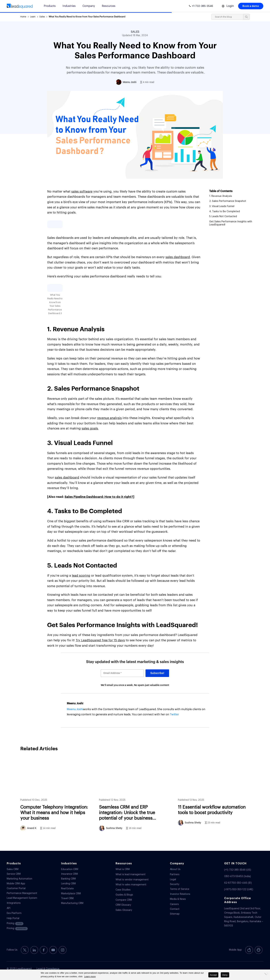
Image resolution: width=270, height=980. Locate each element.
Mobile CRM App (16, 884)
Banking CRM (68, 879)
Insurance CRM (69, 874)
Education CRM (70, 869)
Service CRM (14, 874)
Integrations (14, 903)
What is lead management (131, 875)
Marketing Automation (19, 879)
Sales (42, 17)
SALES (135, 32)
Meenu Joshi (75, 703)
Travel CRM (67, 898)
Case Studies (123, 890)
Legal (173, 880)
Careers (174, 904)
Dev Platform (14, 913)
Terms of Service (180, 889)
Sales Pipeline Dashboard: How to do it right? (99, 497)
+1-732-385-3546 (202, 6)
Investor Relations (180, 894)
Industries (69, 6)
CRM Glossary (123, 905)
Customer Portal (16, 888)
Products (50, 6)
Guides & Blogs (124, 895)
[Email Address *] (122, 673)
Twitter (174, 714)
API (9, 908)
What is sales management (131, 885)
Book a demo (251, 6)
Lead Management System (22, 898)
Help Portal (13, 918)
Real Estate (67, 889)
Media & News (178, 899)
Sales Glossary (124, 910)
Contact (175, 909)
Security (175, 884)
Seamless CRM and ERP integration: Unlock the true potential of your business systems (136, 796)
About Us (175, 869)
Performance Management (22, 893)
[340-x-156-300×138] (20, 6)
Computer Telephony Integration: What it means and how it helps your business (58, 796)
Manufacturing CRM (72, 903)
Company (89, 6)
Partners (175, 875)
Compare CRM (124, 900)
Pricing (15, 924)
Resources (109, 6)
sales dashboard (178, 257)
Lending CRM (68, 884)
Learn (33, 17)
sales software (82, 192)
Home (23, 17)
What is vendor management (132, 880)
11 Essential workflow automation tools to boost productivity (215, 796)
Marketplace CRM (71, 894)
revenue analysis (109, 418)
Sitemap (175, 914)
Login (230, 6)
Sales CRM (13, 869)
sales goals (90, 428)
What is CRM (123, 869)
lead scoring (81, 576)
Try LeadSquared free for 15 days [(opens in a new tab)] (100, 640)
